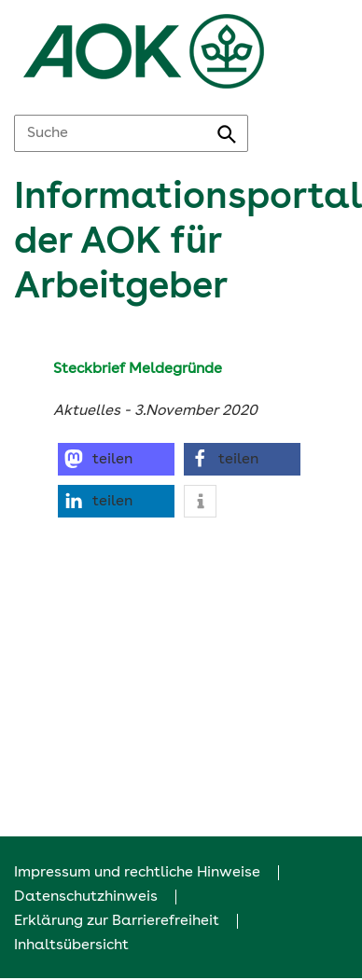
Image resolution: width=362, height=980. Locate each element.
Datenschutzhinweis (86, 897)
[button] (116, 459)
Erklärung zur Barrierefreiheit (117, 921)
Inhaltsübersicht (71, 945)
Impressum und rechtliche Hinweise (137, 873)
